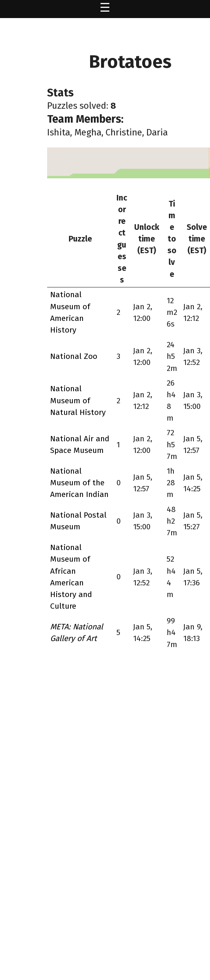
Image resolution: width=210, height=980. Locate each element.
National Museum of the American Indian (79, 483)
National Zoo (74, 356)
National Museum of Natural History (78, 400)
